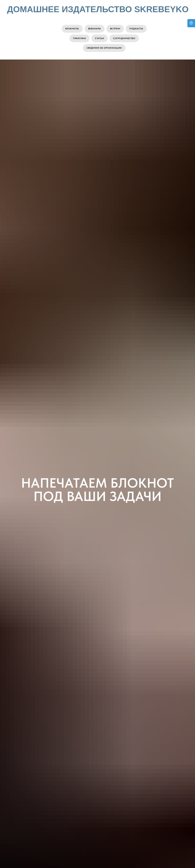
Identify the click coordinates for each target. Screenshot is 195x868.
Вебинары (95, 29)
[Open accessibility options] (191, 23)
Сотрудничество (124, 38)
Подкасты (136, 29)
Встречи (115, 29)
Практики (80, 38)
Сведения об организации (104, 48)
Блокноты (72, 29)
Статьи (99, 38)
